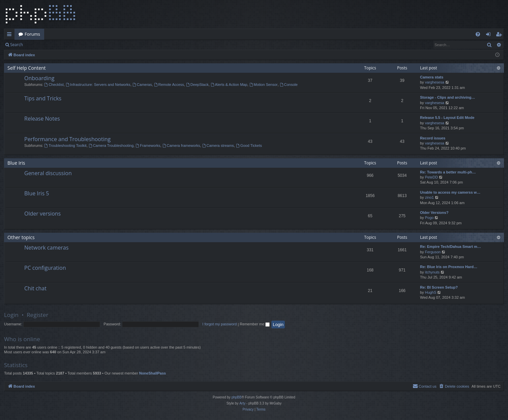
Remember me (255, 324)
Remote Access (169, 85)
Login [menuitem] (490, 35)
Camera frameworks (181, 146)
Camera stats (432, 77)
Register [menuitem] (500, 35)
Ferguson (433, 252)
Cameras (142, 85)
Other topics (21, 237)
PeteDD (432, 177)
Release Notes (42, 119)
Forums (32, 34)
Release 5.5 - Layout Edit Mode (447, 118)
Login (38, 45)
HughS (431, 292)
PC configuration (45, 268)
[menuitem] (478, 34)
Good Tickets (249, 146)
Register (60, 45)
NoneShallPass (153, 373)
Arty (242, 403)
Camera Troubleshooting (111, 146)
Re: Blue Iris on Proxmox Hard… (449, 267)
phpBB (237, 397)
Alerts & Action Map (229, 85)
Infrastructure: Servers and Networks (98, 85)
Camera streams (218, 146)
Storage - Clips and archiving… (447, 97)
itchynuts (432, 272)
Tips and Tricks (43, 98)
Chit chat (35, 288)
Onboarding (39, 78)
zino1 (429, 197)
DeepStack (197, 85)
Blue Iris (16, 163)
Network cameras (46, 248)
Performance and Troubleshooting (67, 139)
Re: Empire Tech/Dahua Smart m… (451, 247)
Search (17, 45)
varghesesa (435, 82)
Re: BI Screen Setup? (439, 287)
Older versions (42, 214)
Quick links (11, 35)
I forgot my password (219, 324)
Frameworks (148, 146)
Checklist (54, 85)
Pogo (429, 218)
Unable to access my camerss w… (450, 192)
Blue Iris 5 (37, 193)
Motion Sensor (264, 85)
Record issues (433, 138)
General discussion (48, 173)
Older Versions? (434, 213)
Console (289, 85)
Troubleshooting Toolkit (65, 146)
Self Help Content (27, 68)
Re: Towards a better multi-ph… (448, 172)
